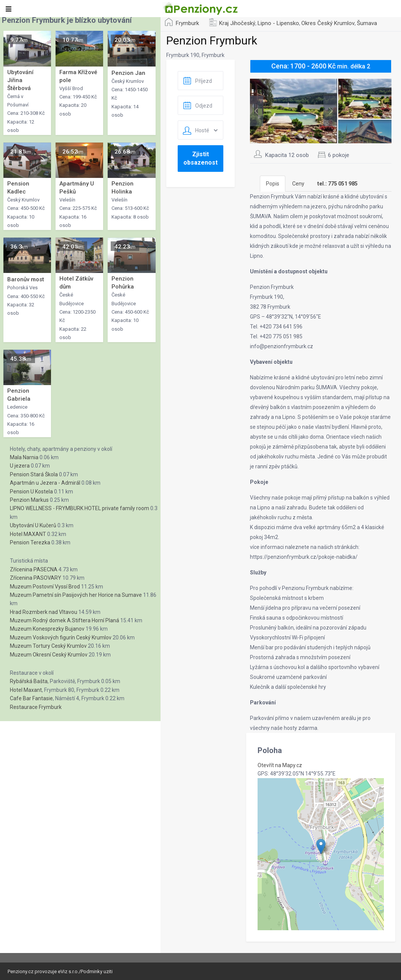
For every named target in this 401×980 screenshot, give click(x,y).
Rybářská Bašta (29, 681)
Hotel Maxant (26, 690)
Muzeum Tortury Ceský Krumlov (48, 646)
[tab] (337, 184)
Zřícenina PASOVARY (36, 578)
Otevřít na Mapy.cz (280, 765)
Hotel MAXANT (28, 534)
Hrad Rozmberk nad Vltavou (44, 612)
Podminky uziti (97, 971)
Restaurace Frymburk (36, 707)
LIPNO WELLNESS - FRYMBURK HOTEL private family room (80, 508)
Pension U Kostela (31, 492)
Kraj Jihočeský (237, 23)
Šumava (367, 23)
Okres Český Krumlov (328, 23)
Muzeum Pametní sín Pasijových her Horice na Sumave (76, 595)
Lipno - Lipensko (278, 23)
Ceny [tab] (298, 184)
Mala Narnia (24, 457)
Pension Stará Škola (34, 474)
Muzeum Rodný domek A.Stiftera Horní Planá (64, 620)
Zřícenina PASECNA (34, 569)
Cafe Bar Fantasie (31, 698)
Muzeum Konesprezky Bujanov (47, 629)
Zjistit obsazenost (200, 158)
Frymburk (187, 23)
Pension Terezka (30, 542)
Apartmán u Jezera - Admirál (45, 483)
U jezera (20, 466)
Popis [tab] (273, 184)
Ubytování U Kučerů (33, 525)
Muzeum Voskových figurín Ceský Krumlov (61, 637)
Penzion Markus (29, 500)
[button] (321, 846)
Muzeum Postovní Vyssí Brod (45, 587)
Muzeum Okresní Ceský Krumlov (49, 655)
